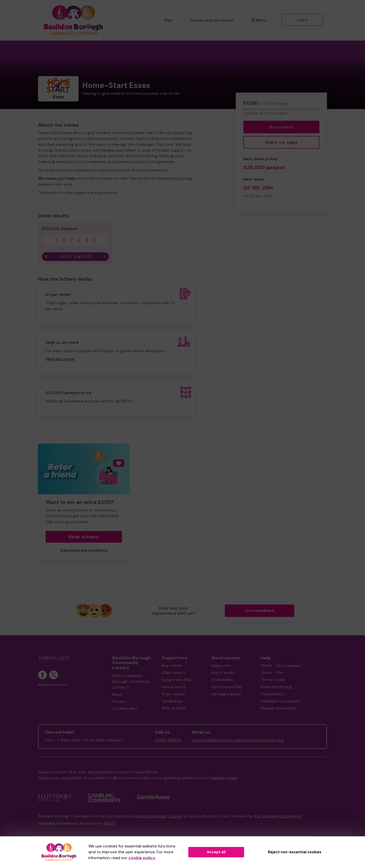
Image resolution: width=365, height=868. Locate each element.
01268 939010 (168, 740)
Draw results (173, 694)
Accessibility (272, 694)
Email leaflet (222, 680)
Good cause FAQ (227, 687)
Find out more (60, 359)
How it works (174, 687)
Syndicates (172, 701)
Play (168, 20)
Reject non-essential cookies (295, 852)
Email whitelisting (276, 687)
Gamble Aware (224, 778)
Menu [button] (259, 20)
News (117, 694)
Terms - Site (272, 673)
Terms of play (273, 680)
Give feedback (260, 610)
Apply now (221, 666)
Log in (302, 20)
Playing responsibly (278, 708)
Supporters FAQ (177, 680)
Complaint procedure (280, 701)
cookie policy (142, 858)
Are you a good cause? (212, 20)
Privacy (119, 701)
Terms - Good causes (281, 666)
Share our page (281, 142)
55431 (109, 823)
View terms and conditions (84, 550)
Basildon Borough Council (158, 816)
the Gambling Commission (278, 816)
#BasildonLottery (53, 685)
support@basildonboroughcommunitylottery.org (238, 740)
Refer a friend (84, 537)
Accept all (216, 852)
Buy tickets (281, 127)
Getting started (226, 694)
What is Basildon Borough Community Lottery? (131, 681)
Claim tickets (174, 673)
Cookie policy (125, 708)
